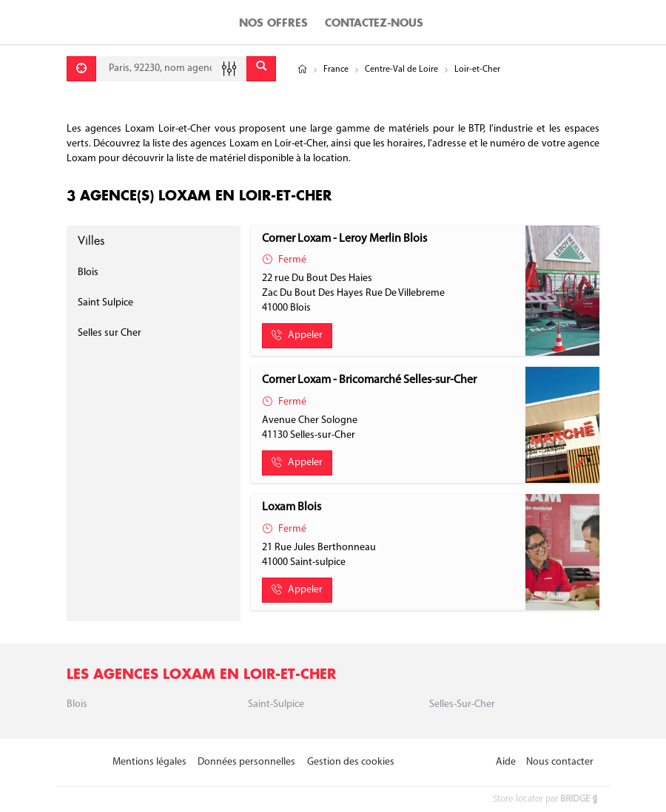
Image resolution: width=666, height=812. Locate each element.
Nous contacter (560, 762)
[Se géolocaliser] (81, 69)
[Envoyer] (261, 69)
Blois (88, 273)
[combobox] (171, 69)
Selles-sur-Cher (462, 704)
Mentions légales (149, 762)
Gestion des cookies (351, 762)
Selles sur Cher (110, 333)
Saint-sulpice (276, 704)
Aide (506, 762)
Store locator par (546, 799)
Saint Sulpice (105, 303)
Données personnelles (246, 762)
